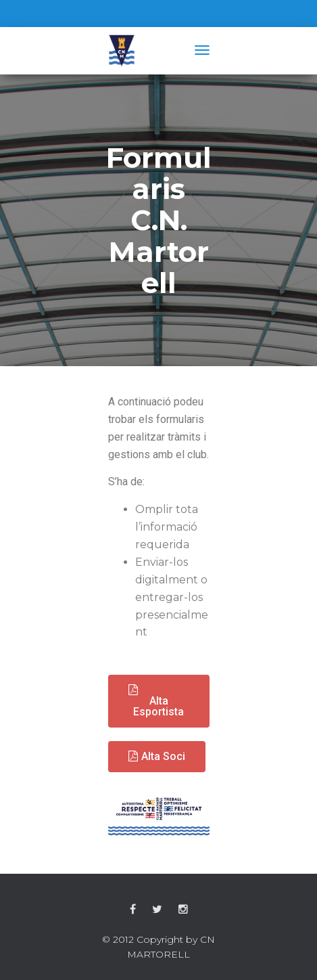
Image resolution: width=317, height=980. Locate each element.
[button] (159, 701)
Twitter (157, 910)
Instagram (183, 910)
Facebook (133, 910)
